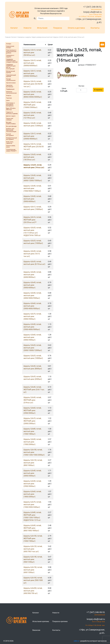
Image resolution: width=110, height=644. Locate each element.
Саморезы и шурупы (24, 37)
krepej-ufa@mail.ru (93, 12)
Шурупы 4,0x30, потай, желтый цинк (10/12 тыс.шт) (32, 254)
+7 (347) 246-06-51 (92, 7)
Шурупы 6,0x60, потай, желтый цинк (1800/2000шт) (32, 494)
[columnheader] (34, 45)
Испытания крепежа (41, 621)
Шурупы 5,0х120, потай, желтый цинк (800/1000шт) (33, 463)
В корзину (98, 90)
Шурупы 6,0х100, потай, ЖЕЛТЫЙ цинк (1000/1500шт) (33, 538)
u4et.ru (76, 641)
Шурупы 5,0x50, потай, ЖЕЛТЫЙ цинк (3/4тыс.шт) (32, 400)
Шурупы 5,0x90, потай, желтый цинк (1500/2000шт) (32, 442)
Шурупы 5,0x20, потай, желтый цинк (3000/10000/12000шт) (33, 348)
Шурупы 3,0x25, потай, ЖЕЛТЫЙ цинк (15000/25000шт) (32, 105)
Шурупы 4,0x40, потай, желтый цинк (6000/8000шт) (32, 275)
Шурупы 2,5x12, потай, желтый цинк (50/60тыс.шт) (32, 53)
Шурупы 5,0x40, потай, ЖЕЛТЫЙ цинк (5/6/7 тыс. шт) (34, 390)
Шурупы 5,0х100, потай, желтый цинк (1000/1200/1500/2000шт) (34, 452)
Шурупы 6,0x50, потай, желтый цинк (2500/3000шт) (32, 484)
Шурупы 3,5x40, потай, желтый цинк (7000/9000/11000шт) (32, 188)
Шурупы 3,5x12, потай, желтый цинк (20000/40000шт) (32, 136)
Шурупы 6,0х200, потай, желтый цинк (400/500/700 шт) (33, 591)
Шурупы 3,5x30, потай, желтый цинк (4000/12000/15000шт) (33, 178)
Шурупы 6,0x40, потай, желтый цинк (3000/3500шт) (32, 473)
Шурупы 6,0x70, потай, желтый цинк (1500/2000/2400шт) (32, 505)
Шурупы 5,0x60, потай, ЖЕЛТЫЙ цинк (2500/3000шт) (32, 410)
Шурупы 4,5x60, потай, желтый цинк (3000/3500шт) (32, 337)
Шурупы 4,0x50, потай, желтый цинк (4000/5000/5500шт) (32, 295)
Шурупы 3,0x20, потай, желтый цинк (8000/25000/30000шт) (33, 94)
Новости (27, 28)
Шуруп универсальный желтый (42, 37)
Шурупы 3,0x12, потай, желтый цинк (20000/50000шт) (32, 73)
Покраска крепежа (60, 621)
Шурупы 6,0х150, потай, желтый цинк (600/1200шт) (33, 570)
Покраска (58, 28)
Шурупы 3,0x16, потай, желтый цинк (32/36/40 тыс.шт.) (33, 84)
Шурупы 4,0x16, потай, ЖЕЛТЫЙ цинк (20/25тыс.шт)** (32, 220)
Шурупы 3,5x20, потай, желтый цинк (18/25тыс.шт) (32, 157)
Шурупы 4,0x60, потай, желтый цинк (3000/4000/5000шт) (32, 306)
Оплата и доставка (76, 28)
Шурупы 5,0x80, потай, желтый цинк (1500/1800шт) (32, 431)
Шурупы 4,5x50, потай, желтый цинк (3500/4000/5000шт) (32, 327)
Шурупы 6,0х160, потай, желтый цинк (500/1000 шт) (33, 580)
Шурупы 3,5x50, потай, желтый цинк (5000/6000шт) (32, 199)
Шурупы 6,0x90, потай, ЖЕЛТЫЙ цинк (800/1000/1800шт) (32, 528)
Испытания (42, 28)
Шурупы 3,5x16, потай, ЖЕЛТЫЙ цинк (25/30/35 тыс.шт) (34, 147)
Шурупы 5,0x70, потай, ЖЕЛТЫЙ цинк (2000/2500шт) (32, 421)
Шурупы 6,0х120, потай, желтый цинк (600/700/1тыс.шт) (33, 549)
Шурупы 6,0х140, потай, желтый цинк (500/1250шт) (33, 559)
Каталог (14, 28)
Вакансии (36, 630)
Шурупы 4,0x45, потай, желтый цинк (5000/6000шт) (32, 285)
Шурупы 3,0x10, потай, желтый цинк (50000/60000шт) (32, 63)
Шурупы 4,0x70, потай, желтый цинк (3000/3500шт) (32, 316)
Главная (8, 37)
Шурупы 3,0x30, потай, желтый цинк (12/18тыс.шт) (32, 115)
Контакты (95, 28)
